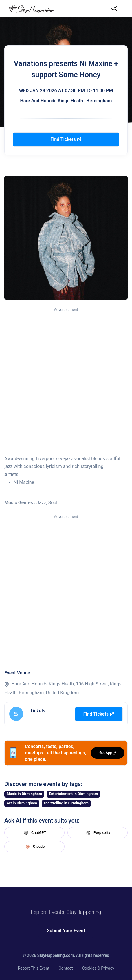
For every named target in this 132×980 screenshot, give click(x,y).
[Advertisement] (66, 382)
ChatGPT (34, 833)
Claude (34, 847)
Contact (66, 968)
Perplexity (98, 833)
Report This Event (33, 968)
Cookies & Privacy (98, 968)
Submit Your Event (66, 931)
